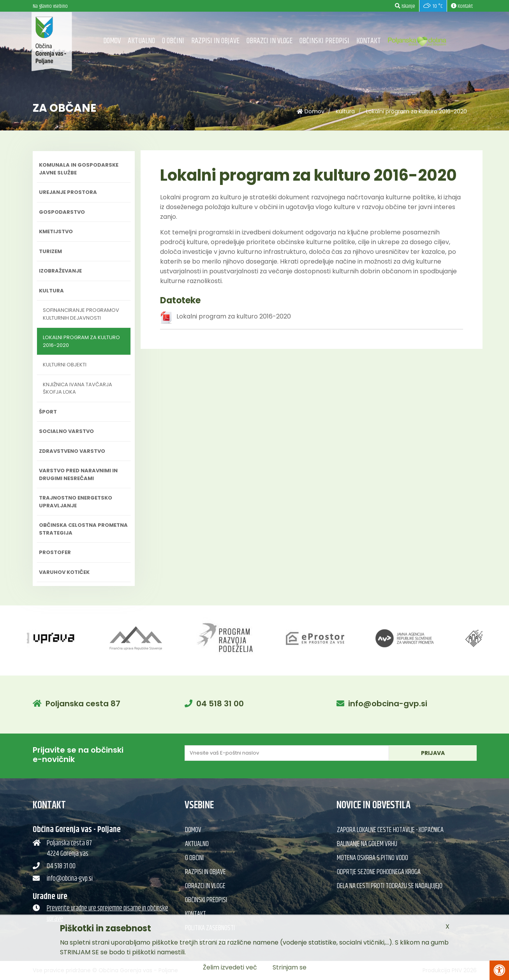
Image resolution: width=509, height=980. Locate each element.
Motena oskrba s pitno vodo (373, 858)
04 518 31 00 (220, 704)
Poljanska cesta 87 (83, 704)
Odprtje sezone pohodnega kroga (379, 872)
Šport (48, 412)
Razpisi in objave (215, 41)
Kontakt (369, 41)
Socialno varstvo (66, 431)
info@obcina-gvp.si (388, 704)
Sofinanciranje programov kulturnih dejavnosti (81, 314)
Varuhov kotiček (64, 572)
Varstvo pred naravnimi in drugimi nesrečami (78, 474)
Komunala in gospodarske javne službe (79, 169)
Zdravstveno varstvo (72, 451)
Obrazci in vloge (269, 41)
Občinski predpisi (324, 41)
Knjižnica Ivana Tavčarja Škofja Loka (77, 388)
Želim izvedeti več (230, 967)
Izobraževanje (60, 271)
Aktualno (141, 41)
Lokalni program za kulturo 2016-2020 (417, 111)
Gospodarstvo (62, 212)
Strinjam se (290, 967)
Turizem (50, 251)
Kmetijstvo (56, 231)
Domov (112, 41)
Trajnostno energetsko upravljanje (76, 502)
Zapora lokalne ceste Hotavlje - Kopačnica (390, 830)
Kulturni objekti (65, 365)
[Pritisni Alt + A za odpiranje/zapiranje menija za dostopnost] (499, 970)
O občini (173, 41)
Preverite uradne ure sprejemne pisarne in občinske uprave (107, 914)
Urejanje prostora (68, 192)
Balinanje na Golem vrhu (367, 844)
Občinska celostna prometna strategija (83, 529)
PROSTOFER (55, 552)
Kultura (345, 111)
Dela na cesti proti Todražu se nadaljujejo (390, 886)
